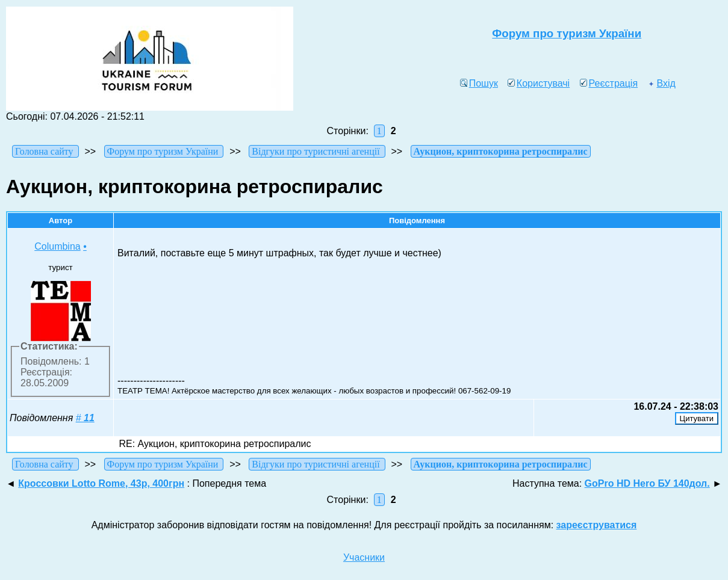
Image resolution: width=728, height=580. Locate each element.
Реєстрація (609, 83)
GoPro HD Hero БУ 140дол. (647, 483)
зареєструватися (597, 525)
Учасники (364, 557)
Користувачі (539, 83)
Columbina (57, 246)
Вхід (661, 83)
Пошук (479, 83)
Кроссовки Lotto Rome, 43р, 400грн (101, 483)
